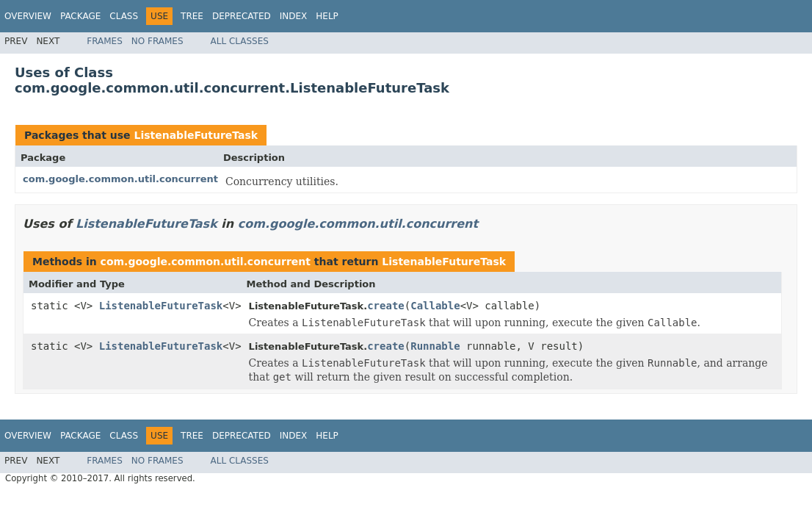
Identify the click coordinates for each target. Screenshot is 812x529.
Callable (435, 306)
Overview (28, 16)
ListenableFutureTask (196, 135)
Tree (192, 16)
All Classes (240, 41)
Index (294, 16)
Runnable (435, 346)
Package (80, 16)
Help (327, 16)
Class (124, 16)
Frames (105, 41)
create (386, 306)
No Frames (157, 41)
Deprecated (242, 16)
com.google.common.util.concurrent (120, 179)
